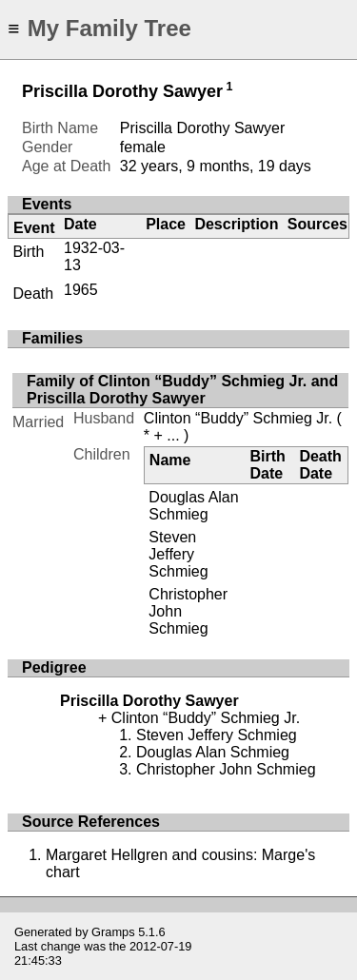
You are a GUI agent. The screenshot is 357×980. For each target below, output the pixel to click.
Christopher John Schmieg (226, 769)
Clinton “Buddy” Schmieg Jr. (238, 418)
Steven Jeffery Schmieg (178, 554)
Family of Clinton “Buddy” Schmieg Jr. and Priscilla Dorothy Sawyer (182, 390)
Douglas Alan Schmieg (193, 506)
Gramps (113, 932)
